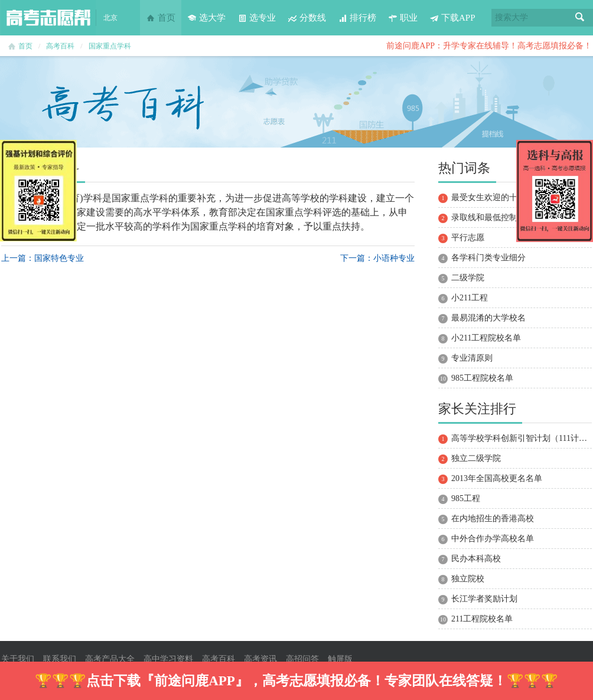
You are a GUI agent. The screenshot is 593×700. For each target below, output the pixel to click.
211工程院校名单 (482, 619)
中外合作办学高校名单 (493, 539)
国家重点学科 (110, 46)
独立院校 (468, 579)
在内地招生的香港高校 (493, 519)
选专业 (257, 18)
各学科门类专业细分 (488, 258)
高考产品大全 (110, 659)
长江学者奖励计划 (484, 599)
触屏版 (340, 659)
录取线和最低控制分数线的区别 (509, 217)
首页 (161, 18)
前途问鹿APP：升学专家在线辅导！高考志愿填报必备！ (489, 46)
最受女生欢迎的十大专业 (497, 197)
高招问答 (302, 659)
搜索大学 (511, 17)
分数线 (307, 18)
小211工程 (470, 298)
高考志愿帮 (48, 18)
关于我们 (18, 659)
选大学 (206, 18)
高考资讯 (260, 659)
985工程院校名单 (482, 378)
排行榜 (357, 18)
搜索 (580, 18)
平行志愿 (468, 238)
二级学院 (468, 278)
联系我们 (60, 659)
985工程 (466, 498)
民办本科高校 (476, 559)
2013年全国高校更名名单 (497, 478)
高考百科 (60, 46)
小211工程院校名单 (486, 338)
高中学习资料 (168, 659)
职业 (403, 18)
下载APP (452, 18)
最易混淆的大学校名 (488, 318)
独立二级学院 (476, 458)
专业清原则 (472, 358)
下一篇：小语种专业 (377, 258)
